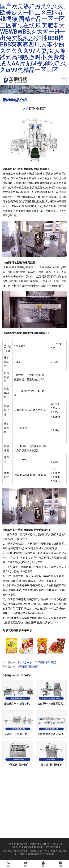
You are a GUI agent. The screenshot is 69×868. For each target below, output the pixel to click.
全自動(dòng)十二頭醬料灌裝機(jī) (37, 662)
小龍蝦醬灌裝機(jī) (28, 667)
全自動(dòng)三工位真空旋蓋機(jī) (51, 704)
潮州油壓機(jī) (21, 851)
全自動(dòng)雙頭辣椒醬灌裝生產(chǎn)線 (18, 704)
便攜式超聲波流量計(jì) (30, 854)
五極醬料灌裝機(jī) (51, 765)
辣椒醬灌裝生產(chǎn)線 (51, 734)
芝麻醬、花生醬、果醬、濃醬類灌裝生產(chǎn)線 (18, 734)
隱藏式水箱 (36, 851)
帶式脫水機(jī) (51, 851)
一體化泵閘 (49, 854)
